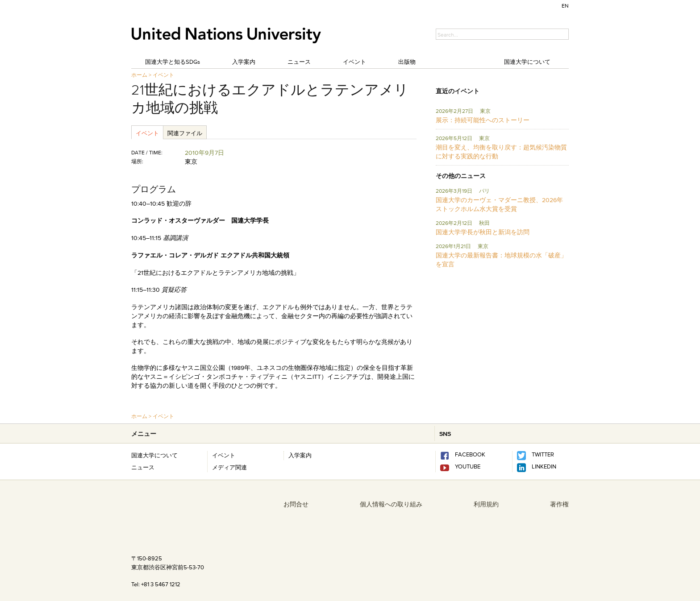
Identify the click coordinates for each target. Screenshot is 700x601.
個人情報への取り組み (391, 504)
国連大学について (527, 62)
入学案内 (244, 62)
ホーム (139, 75)
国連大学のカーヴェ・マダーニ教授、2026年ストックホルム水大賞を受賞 (499, 204)
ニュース (299, 62)
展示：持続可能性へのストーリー (483, 120)
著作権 (559, 504)
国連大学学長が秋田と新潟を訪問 (483, 232)
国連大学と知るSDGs (173, 62)
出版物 (407, 62)
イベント (354, 62)
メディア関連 (229, 467)
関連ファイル (185, 133)
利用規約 (486, 504)
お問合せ (296, 504)
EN (565, 6)
